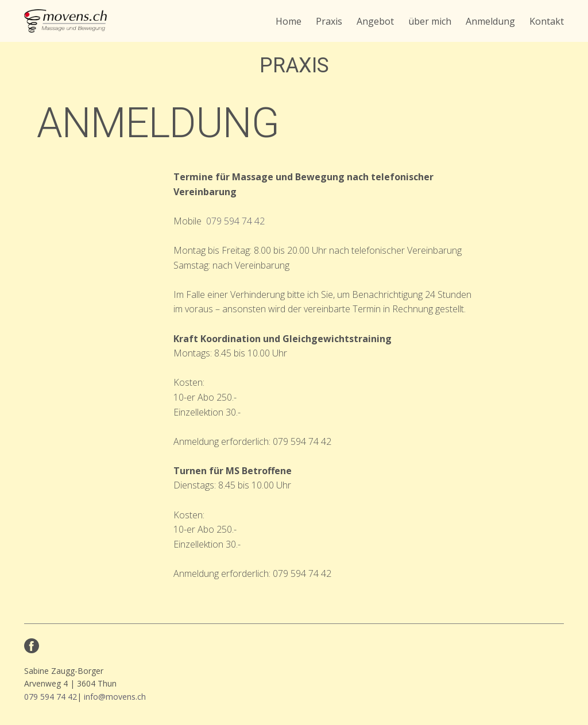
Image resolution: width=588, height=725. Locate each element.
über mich (430, 21)
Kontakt (547, 21)
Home (289, 21)
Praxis (329, 21)
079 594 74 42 (235, 221)
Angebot (375, 21)
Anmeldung (490, 21)
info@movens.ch (115, 697)
